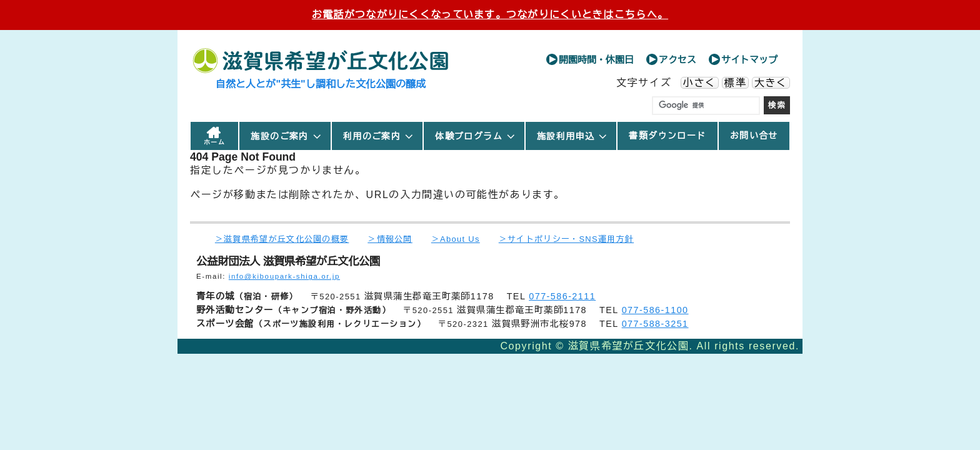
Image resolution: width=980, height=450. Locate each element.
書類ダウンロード (667, 136)
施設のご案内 (286, 136)
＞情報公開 (390, 239)
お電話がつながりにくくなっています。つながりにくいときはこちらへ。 (490, 15)
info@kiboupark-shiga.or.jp (284, 276)
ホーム (214, 142)
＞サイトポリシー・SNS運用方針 (566, 239)
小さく (700, 83)
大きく (771, 83)
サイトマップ (749, 60)
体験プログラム (476, 136)
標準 (735, 83)
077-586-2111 (562, 296)
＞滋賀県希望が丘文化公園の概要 (282, 239)
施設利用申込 (572, 136)
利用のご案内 (379, 136)
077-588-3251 (655, 324)
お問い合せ (754, 136)
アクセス (677, 60)
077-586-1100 (655, 310)
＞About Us (456, 239)
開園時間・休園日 (596, 60)
